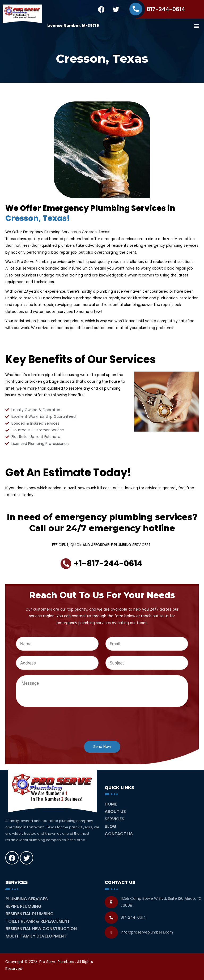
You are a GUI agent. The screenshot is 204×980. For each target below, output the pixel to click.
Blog (110, 826)
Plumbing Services (27, 899)
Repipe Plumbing (24, 906)
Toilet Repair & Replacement (38, 921)
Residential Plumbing (30, 914)
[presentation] (56, 732)
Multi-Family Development (36, 936)
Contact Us (119, 834)
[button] (196, 26)
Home (111, 804)
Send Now (102, 747)
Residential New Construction (41, 929)
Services (114, 819)
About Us (115, 811)
